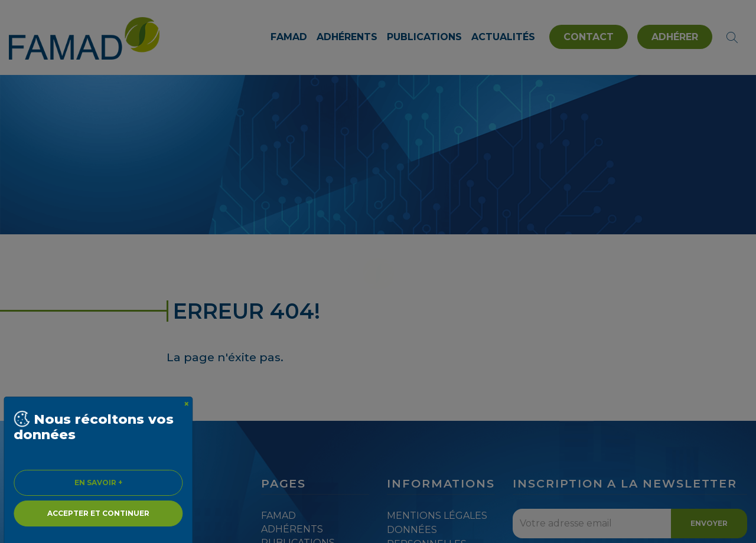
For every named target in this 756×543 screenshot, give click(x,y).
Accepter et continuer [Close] (98, 513)
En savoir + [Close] (98, 483)
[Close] (187, 404)
